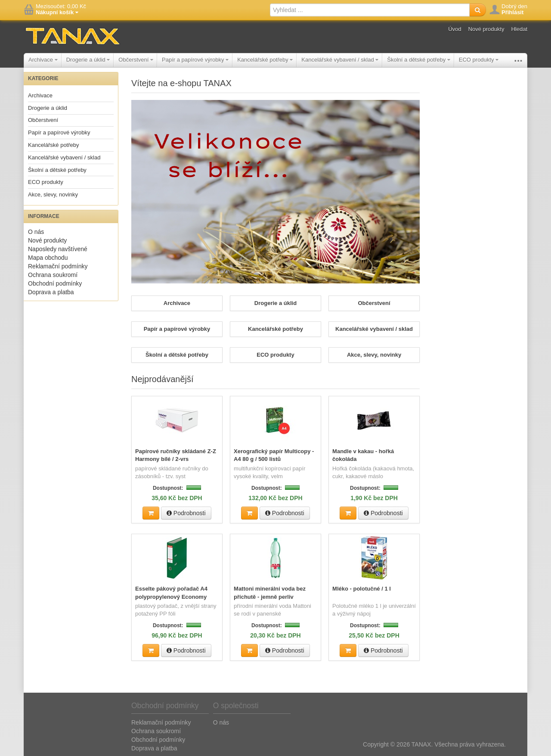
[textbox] (370, 10)
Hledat (519, 29)
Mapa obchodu (48, 258)
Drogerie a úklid (88, 60)
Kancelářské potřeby (265, 60)
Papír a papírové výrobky (195, 60)
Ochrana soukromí (53, 275)
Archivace (43, 60)
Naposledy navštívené (58, 249)
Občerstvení (136, 60)
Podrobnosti (186, 513)
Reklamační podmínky (58, 266)
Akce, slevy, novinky (53, 194)
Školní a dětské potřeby (418, 60)
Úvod (455, 29)
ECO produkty (479, 60)
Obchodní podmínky (55, 283)
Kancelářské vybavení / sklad (340, 60)
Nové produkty (486, 29)
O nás (36, 232)
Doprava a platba (51, 292)
